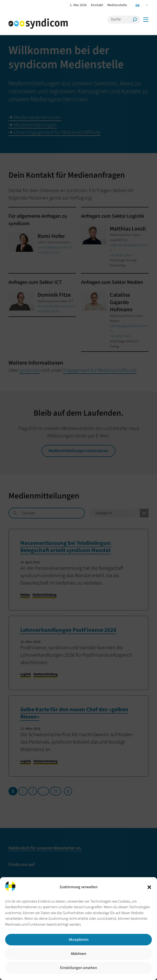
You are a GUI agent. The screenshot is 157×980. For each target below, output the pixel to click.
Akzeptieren (79, 940)
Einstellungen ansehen (78, 968)
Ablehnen (78, 954)
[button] (149, 887)
